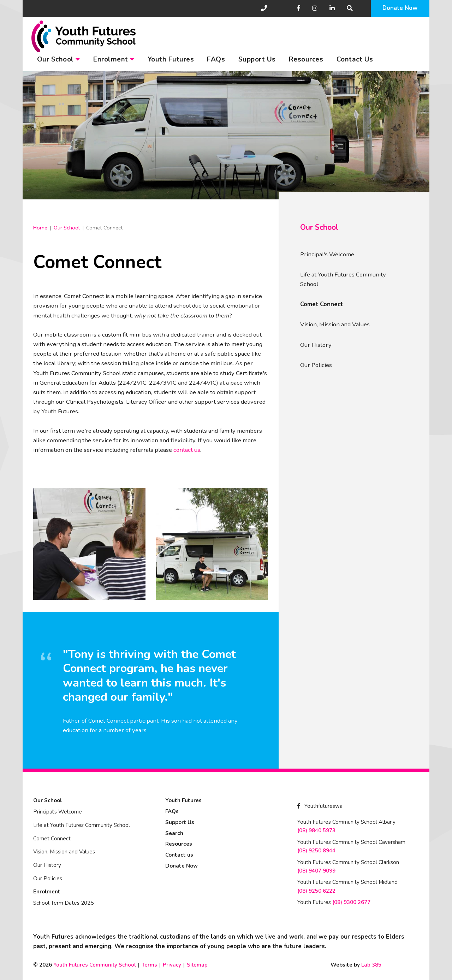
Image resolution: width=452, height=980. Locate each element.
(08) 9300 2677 (351, 902)
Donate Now (400, 8)
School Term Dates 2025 (63, 903)
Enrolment (114, 59)
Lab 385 (371, 965)
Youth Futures (171, 59)
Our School (59, 59)
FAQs (216, 59)
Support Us (257, 59)
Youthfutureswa (320, 806)
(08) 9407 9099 (316, 871)
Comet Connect (322, 304)
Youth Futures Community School (95, 965)
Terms (149, 965)
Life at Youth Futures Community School (343, 279)
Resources (306, 59)
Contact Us (355, 59)
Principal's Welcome (327, 254)
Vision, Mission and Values (335, 324)
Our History (316, 345)
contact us (187, 450)
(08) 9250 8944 (316, 851)
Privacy (172, 965)
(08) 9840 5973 (316, 830)
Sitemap (197, 965)
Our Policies (316, 365)
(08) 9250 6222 (316, 891)
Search (174, 833)
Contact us (179, 855)
